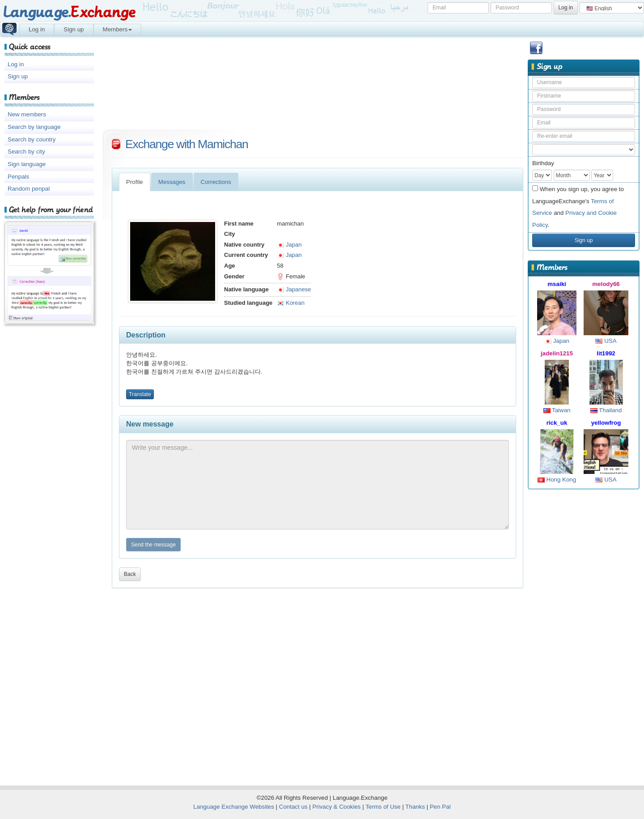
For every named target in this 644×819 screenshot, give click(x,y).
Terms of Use (383, 807)
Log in (37, 29)
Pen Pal (440, 807)
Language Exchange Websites (234, 807)
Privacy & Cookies (336, 807)
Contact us (293, 807)
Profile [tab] (135, 182)
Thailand (606, 410)
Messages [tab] (172, 182)
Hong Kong (557, 480)
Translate (140, 394)
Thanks (415, 807)
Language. (69, 12)
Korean (291, 303)
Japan (557, 341)
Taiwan (557, 410)
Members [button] (118, 29)
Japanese (294, 289)
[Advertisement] (584, 634)
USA (606, 341)
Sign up (74, 29)
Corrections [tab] (216, 182)
